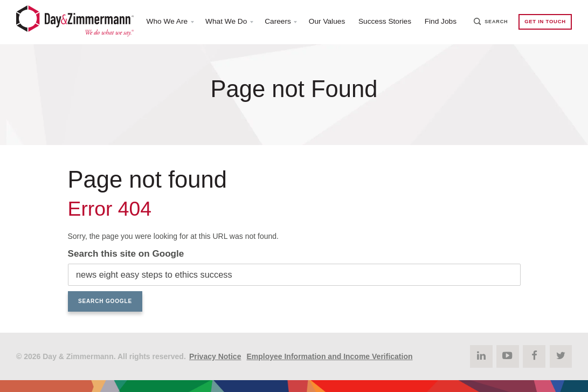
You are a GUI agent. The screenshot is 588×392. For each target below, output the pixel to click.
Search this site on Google (126, 254)
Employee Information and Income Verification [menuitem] (329, 356)
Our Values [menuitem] (326, 22)
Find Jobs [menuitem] (443, 22)
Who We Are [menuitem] (163, 22)
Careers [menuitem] (276, 22)
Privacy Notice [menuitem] (215, 356)
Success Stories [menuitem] (385, 22)
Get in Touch (544, 22)
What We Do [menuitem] (223, 22)
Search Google (105, 301)
